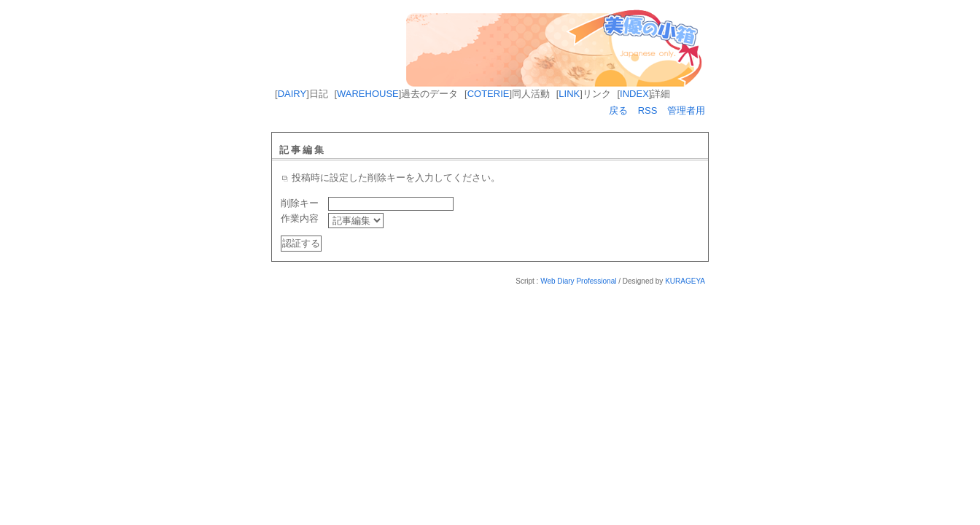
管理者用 (686, 110)
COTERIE (489, 94)
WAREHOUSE (368, 94)
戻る (618, 110)
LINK (569, 94)
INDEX (634, 94)
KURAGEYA (685, 281)
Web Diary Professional (578, 281)
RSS (648, 110)
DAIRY (292, 94)
